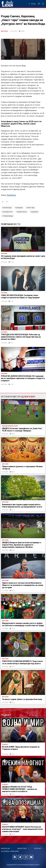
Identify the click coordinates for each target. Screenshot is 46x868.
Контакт (38, 848)
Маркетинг (22, 848)
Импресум (5, 848)
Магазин (4, 31)
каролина (35, 212)
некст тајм (31, 208)
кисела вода (8, 208)
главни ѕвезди (8, 216)
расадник (20, 208)
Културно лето (8, 212)
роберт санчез (22, 212)
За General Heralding (10, 851)
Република (11, 195)
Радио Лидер (7, 4)
